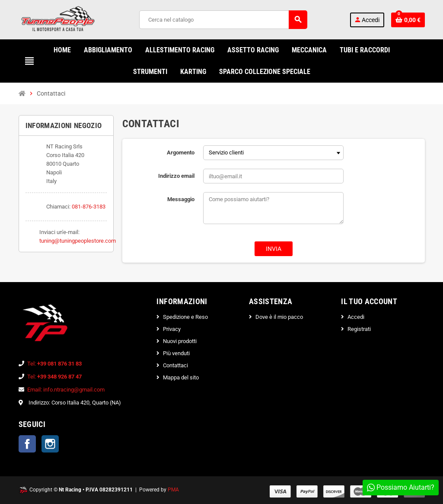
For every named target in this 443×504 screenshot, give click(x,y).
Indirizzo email (176, 176)
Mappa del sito (181, 377)
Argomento (181, 152)
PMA (173, 490)
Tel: (54, 364)
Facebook (27, 444)
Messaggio (181, 199)
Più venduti (176, 353)
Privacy (172, 329)
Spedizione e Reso (185, 317)
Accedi (356, 317)
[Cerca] (223, 20)
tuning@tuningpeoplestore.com (78, 241)
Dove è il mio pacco (279, 317)
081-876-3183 (89, 207)
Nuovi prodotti (180, 341)
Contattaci (175, 365)
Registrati (359, 329)
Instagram (50, 444)
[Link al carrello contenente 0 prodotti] (408, 20)
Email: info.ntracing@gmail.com (66, 390)
